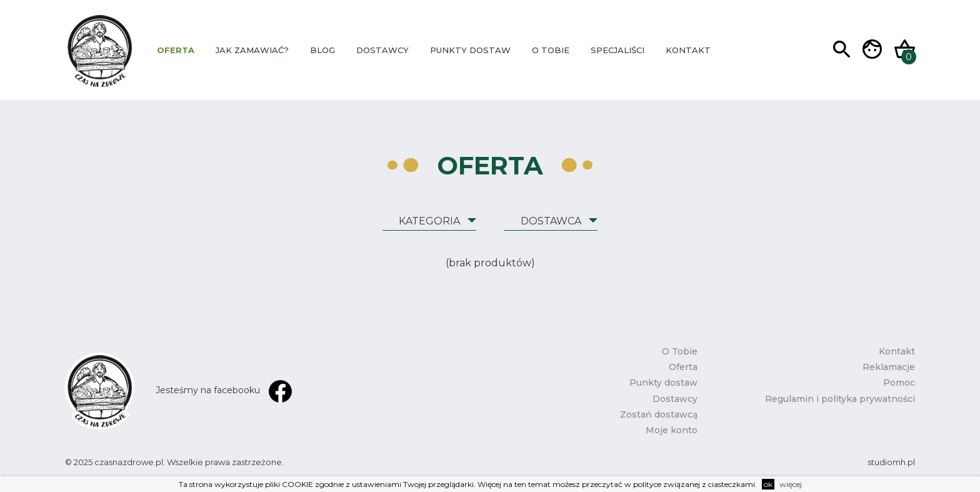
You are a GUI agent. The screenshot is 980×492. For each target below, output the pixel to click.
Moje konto (672, 430)
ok (768, 484)
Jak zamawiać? (252, 50)
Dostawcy (382, 50)
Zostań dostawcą (659, 414)
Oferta (176, 50)
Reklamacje (889, 367)
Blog (322, 50)
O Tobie (551, 50)
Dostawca (551, 221)
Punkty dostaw (470, 50)
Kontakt (688, 50)
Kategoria (429, 221)
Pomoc (899, 383)
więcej (791, 484)
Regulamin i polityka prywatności (840, 399)
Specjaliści (617, 50)
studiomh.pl (891, 462)
